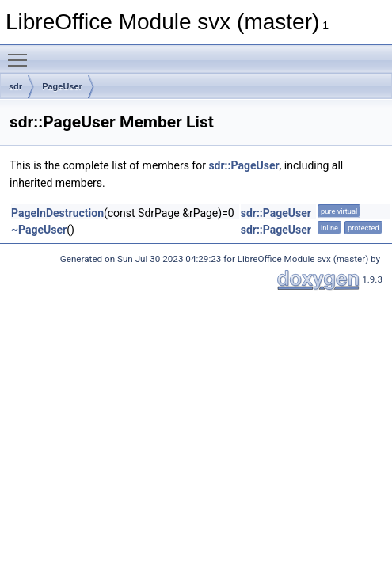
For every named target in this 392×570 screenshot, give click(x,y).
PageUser (62, 86)
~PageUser (39, 230)
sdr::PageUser (244, 165)
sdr (15, 86)
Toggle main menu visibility (21, 53)
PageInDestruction (57, 213)
